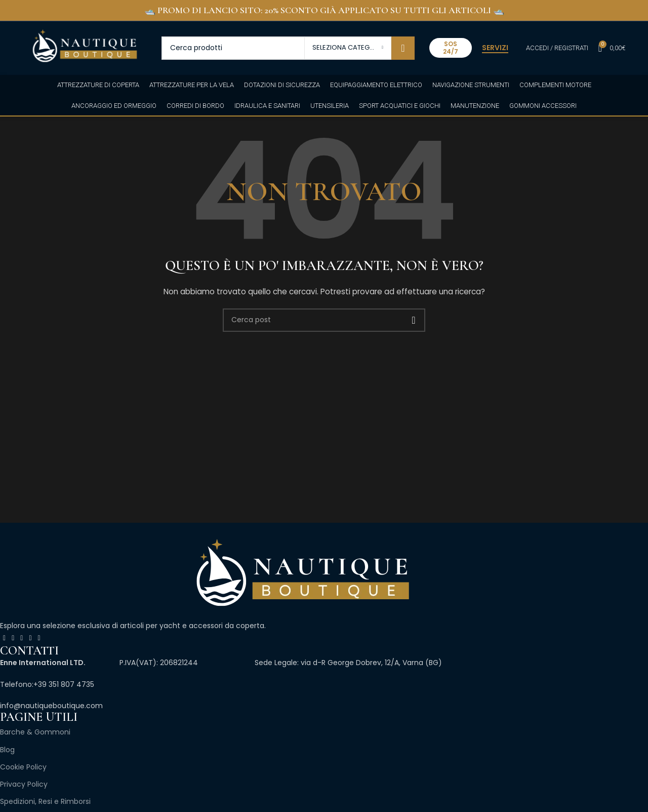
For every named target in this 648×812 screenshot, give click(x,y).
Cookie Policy (23, 767)
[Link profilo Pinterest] (39, 638)
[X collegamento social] (13, 638)
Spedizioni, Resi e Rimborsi (45, 801)
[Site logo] (84, 47)
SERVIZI (495, 48)
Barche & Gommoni (35, 732)
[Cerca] (288, 48)
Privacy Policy (24, 784)
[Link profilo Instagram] (22, 638)
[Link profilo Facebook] (4, 638)
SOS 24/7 (451, 47)
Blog (7, 750)
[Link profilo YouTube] (30, 638)
